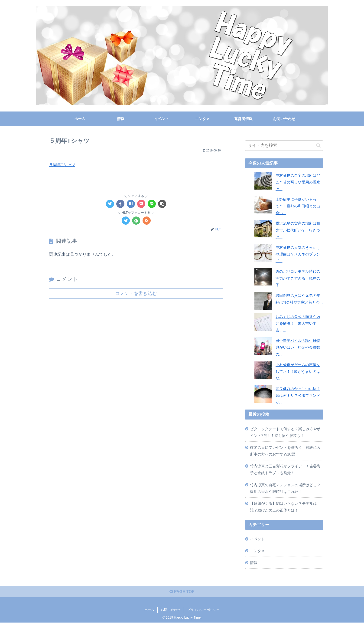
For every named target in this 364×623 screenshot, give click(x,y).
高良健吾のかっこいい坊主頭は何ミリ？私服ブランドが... (298, 395)
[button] (318, 146)
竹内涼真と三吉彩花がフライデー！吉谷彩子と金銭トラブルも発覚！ (285, 469)
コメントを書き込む (136, 293)
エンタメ (257, 551)
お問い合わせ (171, 610)
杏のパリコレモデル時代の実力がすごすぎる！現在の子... (298, 278)
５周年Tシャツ (63, 165)
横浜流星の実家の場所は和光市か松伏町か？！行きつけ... (298, 230)
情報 (254, 563)
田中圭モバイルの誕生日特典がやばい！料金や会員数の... (298, 347)
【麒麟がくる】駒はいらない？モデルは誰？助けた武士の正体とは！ (283, 507)
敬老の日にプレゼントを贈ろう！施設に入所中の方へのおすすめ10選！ (285, 451)
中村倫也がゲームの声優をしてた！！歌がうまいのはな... (298, 371)
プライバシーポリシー (203, 610)
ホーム (149, 610)
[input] (284, 146)
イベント (257, 539)
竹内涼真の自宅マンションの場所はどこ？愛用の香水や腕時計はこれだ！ (285, 488)
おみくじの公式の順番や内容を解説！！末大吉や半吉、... (298, 323)
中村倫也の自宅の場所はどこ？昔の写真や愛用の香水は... (298, 182)
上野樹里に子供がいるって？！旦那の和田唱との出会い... (298, 206)
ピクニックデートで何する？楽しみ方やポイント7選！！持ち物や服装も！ (285, 432)
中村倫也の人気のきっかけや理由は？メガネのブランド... (298, 254)
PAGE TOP (182, 592)
